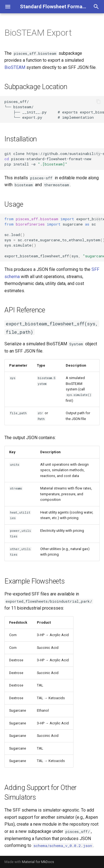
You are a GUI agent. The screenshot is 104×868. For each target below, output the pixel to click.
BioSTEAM (15, 67)
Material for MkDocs (38, 862)
